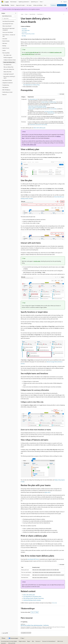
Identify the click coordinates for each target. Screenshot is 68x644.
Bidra (33, 641)
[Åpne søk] (61, 2)
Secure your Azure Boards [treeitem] (8, 32)
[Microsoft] (2, 2)
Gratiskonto (53, 5)
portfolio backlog (53, 102)
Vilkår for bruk (60, 641)
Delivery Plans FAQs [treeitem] (7, 72)
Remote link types (51, 113)
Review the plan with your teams (28, 34)
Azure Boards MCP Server (33, 559)
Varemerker (3, 643)
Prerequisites (24, 29)
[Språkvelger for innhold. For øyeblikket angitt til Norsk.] (3, 638)
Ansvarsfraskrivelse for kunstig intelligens (9, 641)
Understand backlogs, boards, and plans (32, 600)
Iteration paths (31, 109)
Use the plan (24, 32)
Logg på (65, 2)
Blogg (28, 641)
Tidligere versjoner (22, 641)
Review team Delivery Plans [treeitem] (9, 62)
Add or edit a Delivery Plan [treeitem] (9, 69)
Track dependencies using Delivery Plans (32, 596)
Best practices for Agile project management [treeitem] (9, 29)
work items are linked (49, 111)
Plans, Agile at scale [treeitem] (7, 55)
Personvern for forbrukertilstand (49, 641)
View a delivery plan (26, 30)
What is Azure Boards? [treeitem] (7, 26)
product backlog (45, 102)
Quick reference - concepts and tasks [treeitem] (9, 36)
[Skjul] (16, 13)
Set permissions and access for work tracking (38, 125)
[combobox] (9, 16)
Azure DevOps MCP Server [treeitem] (8, 24)
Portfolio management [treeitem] (8, 58)
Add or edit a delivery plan (39, 128)
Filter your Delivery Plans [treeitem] (8, 67)
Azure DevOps (32, 14)
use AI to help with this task (32, 52)
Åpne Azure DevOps (62, 5)
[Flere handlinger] (64, 14)
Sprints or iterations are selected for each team (38, 107)
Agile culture (48, 492)
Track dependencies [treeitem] (7, 65)
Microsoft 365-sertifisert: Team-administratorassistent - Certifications (35, 625)
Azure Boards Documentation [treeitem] (8, 21)
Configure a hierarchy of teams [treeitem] (10, 60)
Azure (26, 14)
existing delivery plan (33, 99)
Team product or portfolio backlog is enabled (37, 106)
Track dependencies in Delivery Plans (31, 85)
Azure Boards (40, 14)
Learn (22, 14)
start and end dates (53, 109)
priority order (37, 261)
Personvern (38, 641)
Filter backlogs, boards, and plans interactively (33, 598)
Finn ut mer (55, 603)
